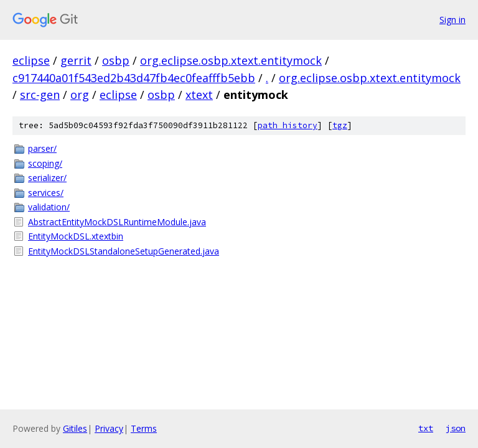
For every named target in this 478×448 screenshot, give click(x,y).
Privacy (109, 428)
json (456, 428)
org (80, 95)
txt (426, 428)
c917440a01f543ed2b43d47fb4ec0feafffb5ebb (134, 78)
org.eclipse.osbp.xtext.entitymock (231, 60)
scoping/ (45, 163)
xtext (199, 95)
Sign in (452, 20)
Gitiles (75, 428)
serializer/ (47, 178)
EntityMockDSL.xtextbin (76, 236)
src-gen (40, 95)
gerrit (76, 60)
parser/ (42, 148)
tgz (340, 125)
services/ (46, 193)
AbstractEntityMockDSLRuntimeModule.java (117, 222)
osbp (116, 60)
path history (288, 125)
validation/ (49, 207)
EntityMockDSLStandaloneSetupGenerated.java (124, 251)
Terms (144, 428)
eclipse (31, 60)
